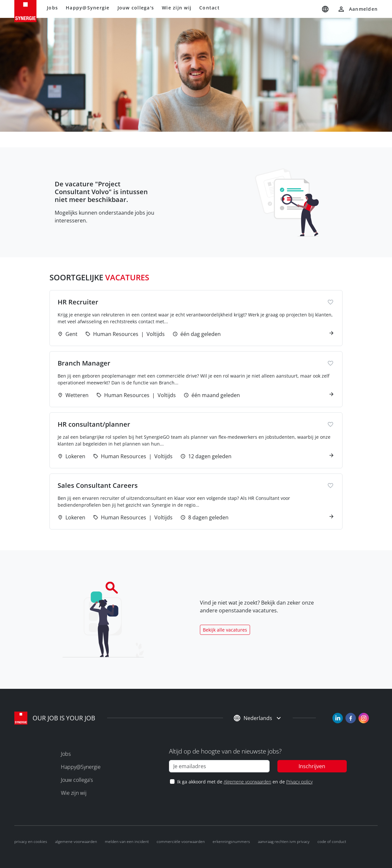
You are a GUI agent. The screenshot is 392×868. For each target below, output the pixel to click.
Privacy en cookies (31, 841)
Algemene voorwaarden (247, 782)
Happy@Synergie (88, 8)
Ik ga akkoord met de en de (245, 782)
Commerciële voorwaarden (181, 841)
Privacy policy (299, 782)
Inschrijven (312, 766)
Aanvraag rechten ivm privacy (284, 841)
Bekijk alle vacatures (225, 630)
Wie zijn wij (177, 8)
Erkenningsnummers (231, 841)
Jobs (52, 8)
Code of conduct (332, 841)
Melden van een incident (127, 841)
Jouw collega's (136, 8)
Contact (210, 8)
